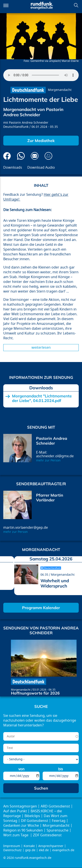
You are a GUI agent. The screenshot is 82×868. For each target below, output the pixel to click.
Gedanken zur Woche (21, 826)
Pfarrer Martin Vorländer (50, 498)
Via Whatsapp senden (21, 156)
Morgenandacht (60, 90)
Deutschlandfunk (16, 127)
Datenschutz (12, 850)
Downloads (13, 168)
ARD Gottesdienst (55, 806)
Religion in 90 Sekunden (23, 830)
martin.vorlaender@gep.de (26, 528)
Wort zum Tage (16, 835)
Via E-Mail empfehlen (35, 156)
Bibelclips (32, 816)
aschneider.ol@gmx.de (55, 456)
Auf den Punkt (15, 811)
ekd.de (44, 850)
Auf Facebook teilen (7, 156)
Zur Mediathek (41, 141)
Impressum (12, 846)
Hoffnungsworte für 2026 (35, 693)
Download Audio (41, 168)
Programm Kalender (41, 608)
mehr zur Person (48, 460)
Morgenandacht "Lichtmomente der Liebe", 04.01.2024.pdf (42, 398)
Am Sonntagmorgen (20, 806)
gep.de (30, 850)
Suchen (76, 5)
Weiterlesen (41, 348)
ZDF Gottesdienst (47, 835)
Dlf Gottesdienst (35, 821)
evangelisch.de (63, 850)
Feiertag (59, 821)
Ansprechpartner (51, 846)
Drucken (48, 156)
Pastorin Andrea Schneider (29, 123)
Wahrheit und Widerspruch (55, 583)
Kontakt (29, 846)
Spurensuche (58, 830)
